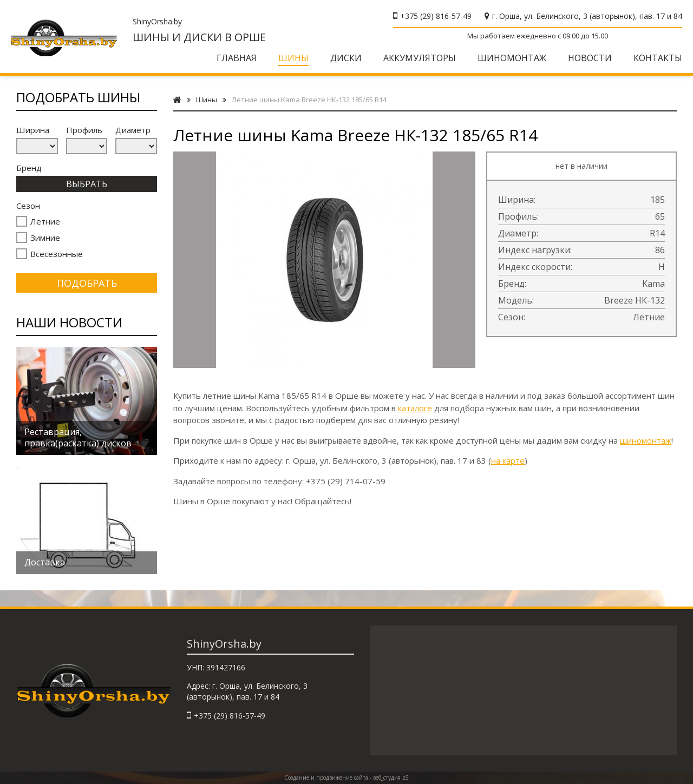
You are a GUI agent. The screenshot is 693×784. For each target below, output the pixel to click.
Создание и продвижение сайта (326, 778)
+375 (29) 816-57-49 (436, 16)
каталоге (415, 408)
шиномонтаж (646, 440)
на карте (508, 460)
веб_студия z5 (391, 778)
